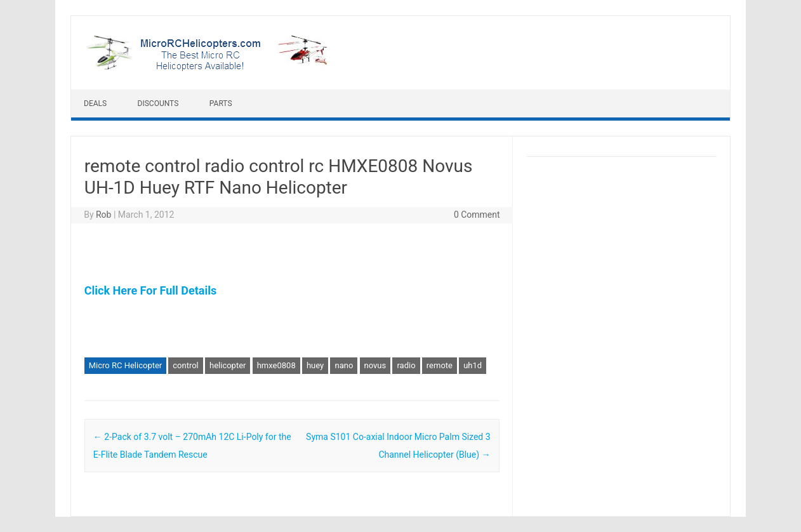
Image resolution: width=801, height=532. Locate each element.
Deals (95, 103)
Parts (221, 103)
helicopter (228, 365)
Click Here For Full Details (150, 290)
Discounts (158, 103)
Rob (103, 215)
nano (344, 365)
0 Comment (477, 215)
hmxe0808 (276, 365)
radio (406, 365)
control (186, 365)
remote (440, 365)
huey (315, 365)
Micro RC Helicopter (126, 365)
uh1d (473, 365)
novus (375, 365)
